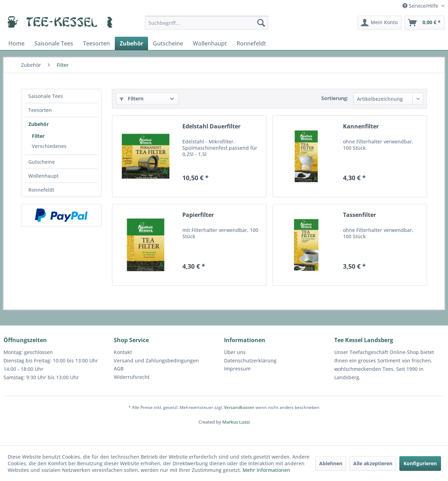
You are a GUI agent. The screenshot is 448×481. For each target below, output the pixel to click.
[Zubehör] (131, 43)
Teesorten (40, 110)
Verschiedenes (49, 146)
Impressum (237, 369)
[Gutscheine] (168, 43)
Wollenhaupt (43, 176)
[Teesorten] (96, 43)
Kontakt (123, 352)
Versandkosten (239, 407)
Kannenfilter (361, 126)
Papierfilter (198, 215)
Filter (38, 136)
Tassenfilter (359, 215)
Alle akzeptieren (373, 463)
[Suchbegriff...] (207, 23)
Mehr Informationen (266, 470)
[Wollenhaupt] (210, 43)
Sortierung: (335, 98)
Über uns (235, 352)
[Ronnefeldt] (251, 43)
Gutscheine (42, 162)
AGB (119, 369)
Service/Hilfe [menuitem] (421, 6)
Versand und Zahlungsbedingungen (156, 360)
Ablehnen (331, 463)
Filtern (132, 98)
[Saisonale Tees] (54, 43)
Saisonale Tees (46, 96)
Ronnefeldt (41, 190)
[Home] (16, 43)
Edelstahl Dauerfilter (211, 126)
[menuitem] (207, 23)
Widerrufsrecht (132, 377)
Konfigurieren (420, 463)
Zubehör (38, 124)
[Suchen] (261, 23)
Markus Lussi (236, 422)
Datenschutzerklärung (250, 360)
